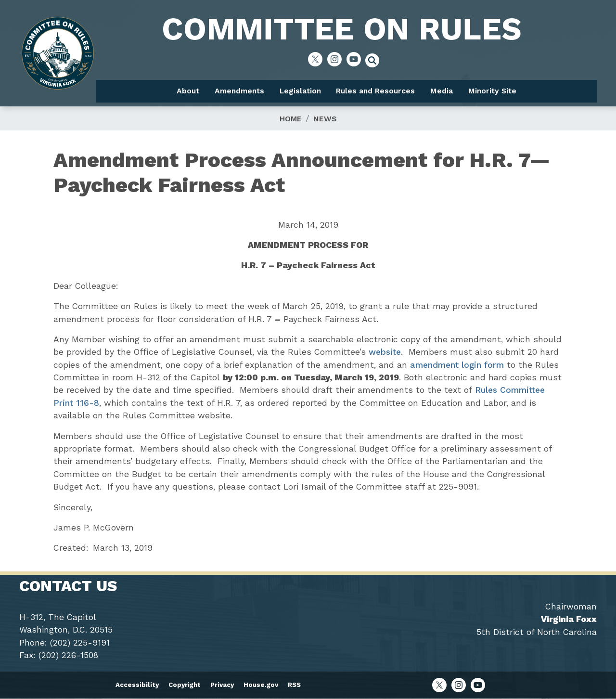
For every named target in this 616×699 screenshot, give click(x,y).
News (325, 119)
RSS (294, 685)
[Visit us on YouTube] (356, 59)
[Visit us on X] (318, 59)
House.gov (261, 685)
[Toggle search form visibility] (375, 62)
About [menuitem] (188, 91)
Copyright (185, 685)
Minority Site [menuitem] (492, 91)
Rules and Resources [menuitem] (375, 91)
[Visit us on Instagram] (337, 59)
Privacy (222, 685)
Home (291, 119)
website (385, 352)
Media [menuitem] (442, 91)
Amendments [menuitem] (239, 91)
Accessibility (137, 685)
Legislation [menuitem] (300, 91)
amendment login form (457, 365)
